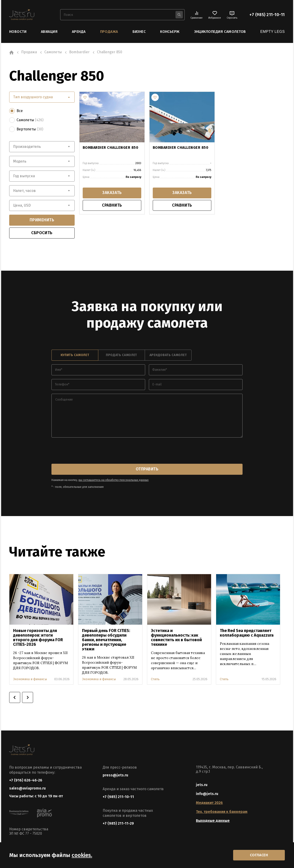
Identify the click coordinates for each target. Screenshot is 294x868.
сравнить (112, 206)
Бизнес (139, 32)
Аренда (79, 32)
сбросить (42, 233)
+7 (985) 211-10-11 (267, 15)
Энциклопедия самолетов (220, 32)
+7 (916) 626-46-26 (26, 780)
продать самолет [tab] (122, 355)
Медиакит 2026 (209, 803)
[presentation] (86, 451)
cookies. (82, 855)
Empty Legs (273, 32)
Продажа (109, 32)
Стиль (155, 679)
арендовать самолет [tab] (168, 355)
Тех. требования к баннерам (222, 812)
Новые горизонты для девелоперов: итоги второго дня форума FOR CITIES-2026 (38, 637)
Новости (18, 32)
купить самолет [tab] (75, 355)
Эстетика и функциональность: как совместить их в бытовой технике (176, 637)
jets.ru (202, 785)
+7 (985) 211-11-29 (118, 823)
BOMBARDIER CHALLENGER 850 (110, 147)
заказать (112, 193)
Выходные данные (213, 821)
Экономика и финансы (30, 679)
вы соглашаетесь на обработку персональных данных (114, 480)
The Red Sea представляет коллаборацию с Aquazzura (247, 633)
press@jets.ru (115, 775)
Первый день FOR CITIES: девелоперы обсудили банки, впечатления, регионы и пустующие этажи (106, 640)
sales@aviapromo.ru (27, 788)
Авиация (49, 32)
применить (42, 220)
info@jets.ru (207, 794)
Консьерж (170, 32)
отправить (147, 469)
